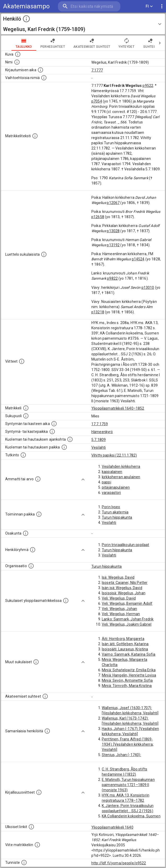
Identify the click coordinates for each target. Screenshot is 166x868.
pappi (106, 482)
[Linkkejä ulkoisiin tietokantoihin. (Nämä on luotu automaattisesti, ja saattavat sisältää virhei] (31, 827)
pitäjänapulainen (116, 487)
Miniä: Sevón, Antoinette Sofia (127, 680)
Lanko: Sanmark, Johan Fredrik (128, 619)
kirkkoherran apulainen (121, 477)
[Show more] (83, 480)
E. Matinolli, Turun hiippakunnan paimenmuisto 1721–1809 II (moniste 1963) (128, 785)
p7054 (97, 101)
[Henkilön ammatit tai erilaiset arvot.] (38, 479)
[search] (89, 6)
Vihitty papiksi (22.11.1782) (114, 455)
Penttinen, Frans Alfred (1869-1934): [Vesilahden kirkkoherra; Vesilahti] (128, 744)
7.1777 (97, 70)
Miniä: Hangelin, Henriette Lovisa (129, 675)
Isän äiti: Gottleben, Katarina (125, 644)
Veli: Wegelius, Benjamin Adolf (127, 603)
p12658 (98, 217)
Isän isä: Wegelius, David (122, 588)
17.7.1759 (100, 424)
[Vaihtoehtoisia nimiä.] (44, 78)
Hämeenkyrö (102, 432)
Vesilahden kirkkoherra (121, 466)
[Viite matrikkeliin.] (37, 845)
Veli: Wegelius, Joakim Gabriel (127, 624)
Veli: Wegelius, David (119, 598)
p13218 (98, 312)
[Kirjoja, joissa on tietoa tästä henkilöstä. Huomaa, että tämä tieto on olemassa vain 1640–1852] (39, 792)
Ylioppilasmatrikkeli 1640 (112, 827)
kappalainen (112, 472)
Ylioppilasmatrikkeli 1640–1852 (118, 408)
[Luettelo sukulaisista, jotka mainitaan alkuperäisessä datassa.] (44, 254)
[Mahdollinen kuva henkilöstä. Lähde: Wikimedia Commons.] (18, 54)
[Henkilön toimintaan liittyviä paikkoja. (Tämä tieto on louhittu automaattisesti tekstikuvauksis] (39, 514)
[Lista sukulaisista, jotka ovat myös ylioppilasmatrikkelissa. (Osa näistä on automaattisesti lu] (66, 601)
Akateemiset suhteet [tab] (92, 43)
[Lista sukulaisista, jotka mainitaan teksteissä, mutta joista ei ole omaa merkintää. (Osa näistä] (36, 662)
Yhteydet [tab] (126, 43)
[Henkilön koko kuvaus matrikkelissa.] (35, 136)
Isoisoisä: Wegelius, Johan (124, 593)
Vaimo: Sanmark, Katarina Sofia (129, 654)
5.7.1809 (99, 440)
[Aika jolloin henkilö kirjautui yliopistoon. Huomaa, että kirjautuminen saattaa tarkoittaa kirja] (40, 70)
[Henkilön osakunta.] (26, 533)
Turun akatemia (115, 512)
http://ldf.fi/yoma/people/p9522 (119, 863)
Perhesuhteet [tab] (53, 43)
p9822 (112, 278)
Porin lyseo (111, 507)
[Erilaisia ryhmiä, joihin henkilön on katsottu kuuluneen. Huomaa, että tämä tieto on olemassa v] (33, 550)
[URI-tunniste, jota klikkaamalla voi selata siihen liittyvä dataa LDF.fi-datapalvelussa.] (24, 863)
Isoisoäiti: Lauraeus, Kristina (125, 649)
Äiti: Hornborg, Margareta (123, 639)
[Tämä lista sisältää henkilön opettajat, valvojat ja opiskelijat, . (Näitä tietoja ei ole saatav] (45, 696)
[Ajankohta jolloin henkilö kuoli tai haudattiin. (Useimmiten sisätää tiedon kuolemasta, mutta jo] (70, 439)
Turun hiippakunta (117, 517)
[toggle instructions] (26, 19)
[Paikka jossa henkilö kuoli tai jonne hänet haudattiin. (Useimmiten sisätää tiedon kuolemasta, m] (64, 447)
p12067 (113, 203)
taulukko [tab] (24, 43)
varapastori (111, 493)
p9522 (148, 86)
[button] (83, 24)
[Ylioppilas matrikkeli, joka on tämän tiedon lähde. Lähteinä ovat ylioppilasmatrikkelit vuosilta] (26, 408)
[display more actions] (162, 6)
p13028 (113, 231)
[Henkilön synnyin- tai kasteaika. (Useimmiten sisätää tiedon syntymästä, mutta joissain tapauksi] (54, 424)
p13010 (148, 288)
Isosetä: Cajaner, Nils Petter (125, 583)
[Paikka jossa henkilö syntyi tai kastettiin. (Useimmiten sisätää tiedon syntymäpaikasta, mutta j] (52, 432)
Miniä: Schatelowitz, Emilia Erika (129, 670)
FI (149, 6)
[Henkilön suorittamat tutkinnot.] (23, 455)
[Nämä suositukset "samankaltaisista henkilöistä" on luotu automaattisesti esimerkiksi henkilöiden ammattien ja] (47, 731)
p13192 (113, 245)
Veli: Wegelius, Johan (119, 609)
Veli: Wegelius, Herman (121, 614)
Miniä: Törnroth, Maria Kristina (127, 686)
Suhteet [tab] (150, 43)
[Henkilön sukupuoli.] (26, 416)
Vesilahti (99, 447)
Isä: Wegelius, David (118, 577)
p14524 (138, 259)
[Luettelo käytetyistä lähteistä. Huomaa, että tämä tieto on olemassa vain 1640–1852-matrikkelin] (22, 361)
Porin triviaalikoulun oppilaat (126, 545)
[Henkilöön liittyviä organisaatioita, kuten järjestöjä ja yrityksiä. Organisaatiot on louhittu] (31, 566)
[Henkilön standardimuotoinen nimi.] (17, 62)
